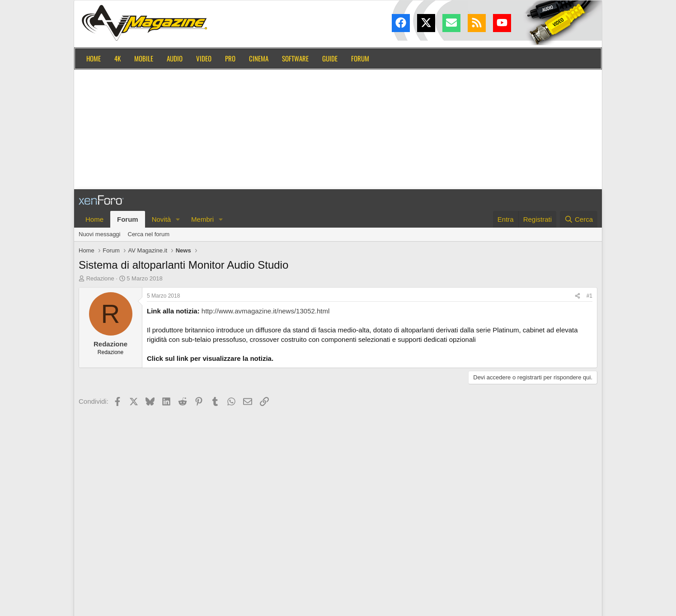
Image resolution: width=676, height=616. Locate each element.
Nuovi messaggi (100, 234)
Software (295, 58)
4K (117, 58)
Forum (360, 58)
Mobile (144, 58)
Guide (330, 58)
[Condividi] (577, 296)
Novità (162, 219)
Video (204, 58)
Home (94, 58)
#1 (589, 296)
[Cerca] (579, 219)
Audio (175, 58)
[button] (178, 219)
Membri (202, 219)
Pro (230, 58)
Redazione (100, 278)
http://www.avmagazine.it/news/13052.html (265, 311)
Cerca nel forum (149, 234)
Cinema (259, 58)
